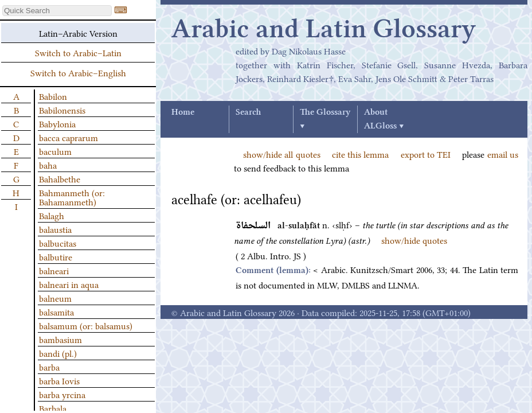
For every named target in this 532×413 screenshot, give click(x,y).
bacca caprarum (69, 137)
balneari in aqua (69, 284)
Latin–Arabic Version (78, 33)
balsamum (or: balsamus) (86, 325)
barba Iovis (59, 380)
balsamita (56, 311)
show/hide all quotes (282, 154)
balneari (54, 270)
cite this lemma (361, 154)
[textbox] (57, 11)
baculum (55, 151)
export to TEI (426, 154)
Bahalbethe (60, 178)
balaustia (55, 229)
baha (48, 165)
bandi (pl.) (58, 353)
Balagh (52, 215)
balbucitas (58, 243)
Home (183, 112)
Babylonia (57, 123)
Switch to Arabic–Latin (78, 52)
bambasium (60, 339)
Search (248, 112)
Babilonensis (62, 110)
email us (503, 154)
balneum (55, 298)
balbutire (56, 256)
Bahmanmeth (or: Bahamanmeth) (72, 197)
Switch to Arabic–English (78, 72)
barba (49, 367)
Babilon (53, 96)
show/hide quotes (414, 240)
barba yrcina (62, 394)
